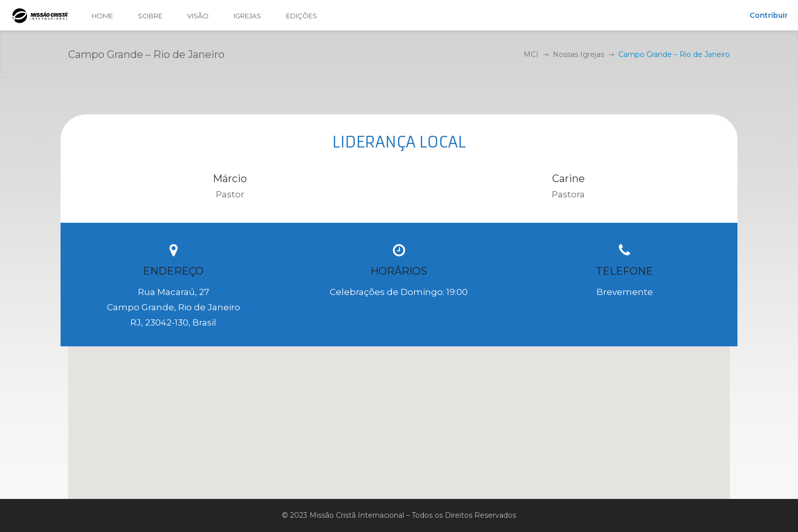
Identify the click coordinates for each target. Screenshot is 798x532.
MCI (531, 54)
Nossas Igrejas (578, 54)
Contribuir (769, 15)
